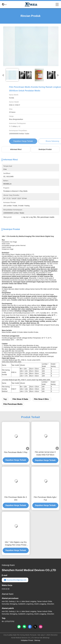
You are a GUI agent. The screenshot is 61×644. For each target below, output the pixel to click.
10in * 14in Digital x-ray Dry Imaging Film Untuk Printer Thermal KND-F (16, 544)
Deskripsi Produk (45, 149)
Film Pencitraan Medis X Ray (16, 452)
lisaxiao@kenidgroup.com (15, 580)
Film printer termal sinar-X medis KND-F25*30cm (45, 453)
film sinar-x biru (41, 399)
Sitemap (37, 640)
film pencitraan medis (13, 404)
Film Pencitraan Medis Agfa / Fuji (45, 499)
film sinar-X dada (20, 399)
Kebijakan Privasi (27, 640)
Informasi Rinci (16, 149)
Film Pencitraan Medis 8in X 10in (16, 499)
